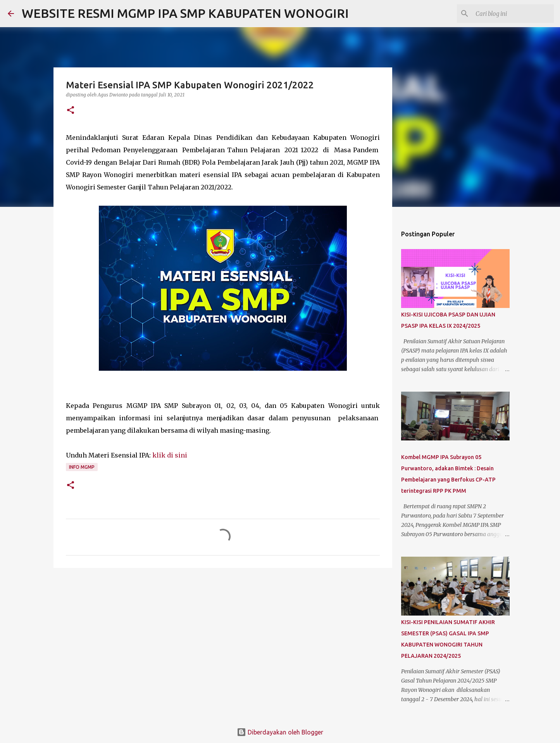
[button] (71, 111)
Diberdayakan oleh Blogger (280, 732)
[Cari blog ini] (513, 14)
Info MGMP (82, 467)
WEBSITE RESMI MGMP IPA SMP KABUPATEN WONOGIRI (185, 13)
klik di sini (170, 455)
